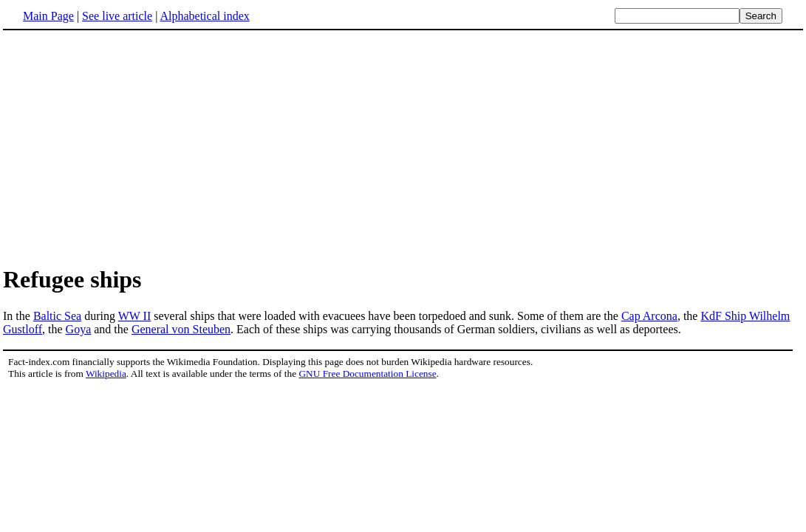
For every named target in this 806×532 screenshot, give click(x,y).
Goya (79, 329)
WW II (135, 316)
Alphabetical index (204, 16)
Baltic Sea (57, 316)
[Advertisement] (403, 147)
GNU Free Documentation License (367, 374)
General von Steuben (181, 329)
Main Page (48, 16)
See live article (117, 16)
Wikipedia (106, 374)
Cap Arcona (649, 316)
